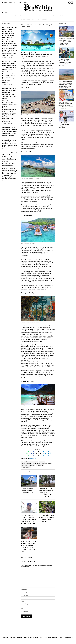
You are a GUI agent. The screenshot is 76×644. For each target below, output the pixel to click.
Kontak (61, 638)
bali (23, 462)
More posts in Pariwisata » (49, 472)
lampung (42, 462)
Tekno (32, 16)
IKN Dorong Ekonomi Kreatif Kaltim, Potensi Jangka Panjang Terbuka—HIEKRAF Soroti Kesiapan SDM (10, 32)
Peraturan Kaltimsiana (50, 638)
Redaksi (6, 638)
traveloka (24, 465)
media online (37, 464)
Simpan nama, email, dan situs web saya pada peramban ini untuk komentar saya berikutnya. (37, 611)
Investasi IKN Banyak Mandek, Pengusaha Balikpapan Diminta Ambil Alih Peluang (10, 156)
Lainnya (51, 20)
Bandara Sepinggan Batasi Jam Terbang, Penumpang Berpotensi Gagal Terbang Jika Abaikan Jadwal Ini (10, 93)
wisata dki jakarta (26, 467)
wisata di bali (40, 465)
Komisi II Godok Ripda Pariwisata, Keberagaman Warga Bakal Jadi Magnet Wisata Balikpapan (29, 519)
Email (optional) (25, 595)
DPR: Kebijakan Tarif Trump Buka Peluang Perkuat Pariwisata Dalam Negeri (47, 518)
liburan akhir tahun (27, 464)
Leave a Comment (7, 57)
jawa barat (35, 462)
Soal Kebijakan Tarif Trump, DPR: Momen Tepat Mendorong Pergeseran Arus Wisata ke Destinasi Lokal (29, 547)
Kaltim (15, 16)
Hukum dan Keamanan (28, 20)
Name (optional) (25, 590)
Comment (23, 570)
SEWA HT (16, 2)
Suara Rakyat (24, 16)
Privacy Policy (69, 638)
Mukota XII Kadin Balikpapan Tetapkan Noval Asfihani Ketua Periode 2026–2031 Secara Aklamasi (10, 132)
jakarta (28, 462)
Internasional (48, 16)
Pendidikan (44, 20)
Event (38, 20)
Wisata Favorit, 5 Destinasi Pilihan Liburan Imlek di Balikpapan (27, 492)
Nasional (40, 16)
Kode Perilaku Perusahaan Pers (33, 638)
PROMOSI (11, 2)
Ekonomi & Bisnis (58, 16)
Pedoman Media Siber (16, 638)
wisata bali (32, 465)
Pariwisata (32, 458)
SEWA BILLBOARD (23, 2)
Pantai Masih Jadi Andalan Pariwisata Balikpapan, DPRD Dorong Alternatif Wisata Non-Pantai (46, 493)
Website (23, 601)
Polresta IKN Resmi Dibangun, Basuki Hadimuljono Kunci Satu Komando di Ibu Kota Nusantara (10, 65)
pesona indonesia (46, 464)
